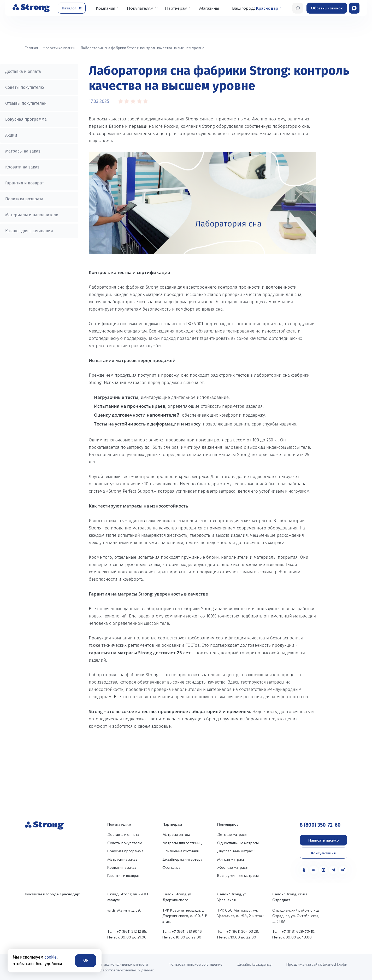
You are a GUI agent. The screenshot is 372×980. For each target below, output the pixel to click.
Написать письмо (324, 840)
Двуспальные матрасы (236, 851)
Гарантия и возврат (25, 183)
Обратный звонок (327, 8)
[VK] (314, 870)
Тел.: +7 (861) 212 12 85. (127, 931)
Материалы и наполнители (32, 215)
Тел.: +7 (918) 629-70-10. (294, 931)
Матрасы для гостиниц (182, 843)
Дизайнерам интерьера (182, 859)
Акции (11, 135)
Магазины (209, 8)
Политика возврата (24, 199)
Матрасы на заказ (23, 151)
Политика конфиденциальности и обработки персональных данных (123, 967)
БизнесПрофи (335, 964)
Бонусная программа (26, 119)
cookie (51, 957)
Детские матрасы (232, 834)
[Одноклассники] (304, 870)
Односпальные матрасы (238, 843)
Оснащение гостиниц (181, 851)
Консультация (323, 853)
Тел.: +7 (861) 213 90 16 (182, 931)
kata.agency (262, 964)
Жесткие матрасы (233, 867)
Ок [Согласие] (86, 960)
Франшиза (171, 867)
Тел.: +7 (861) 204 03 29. (238, 931)
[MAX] (323, 870)
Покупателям (140, 8)
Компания (105, 8)
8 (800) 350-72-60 (320, 825)
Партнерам (176, 8)
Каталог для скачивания (29, 231)
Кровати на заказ (22, 167)
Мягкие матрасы (231, 859)
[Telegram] (333, 870)
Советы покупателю (25, 87)
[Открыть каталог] (72, 8)
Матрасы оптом (176, 834)
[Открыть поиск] (298, 8)
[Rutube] (343, 870)
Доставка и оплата (23, 71)
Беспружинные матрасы (238, 875)
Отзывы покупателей (26, 103)
